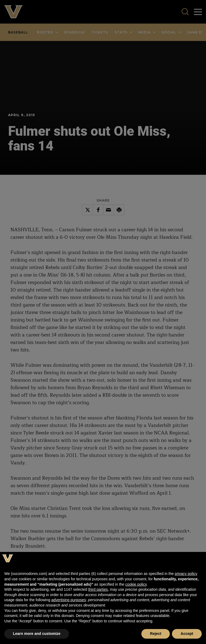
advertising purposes (69, 600)
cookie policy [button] (136, 584)
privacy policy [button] (186, 574)
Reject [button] (156, 634)
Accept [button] (187, 634)
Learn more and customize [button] (37, 634)
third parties (98, 589)
